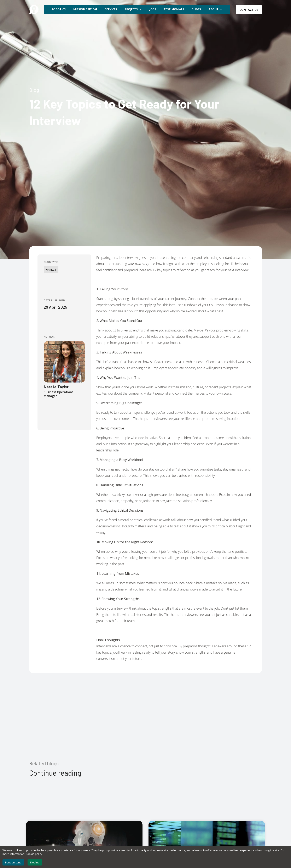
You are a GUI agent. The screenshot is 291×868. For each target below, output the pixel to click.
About (216, 9)
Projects (133, 9)
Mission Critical (85, 9)
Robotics (59, 9)
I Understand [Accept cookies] (13, 862)
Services (111, 9)
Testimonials (174, 9)
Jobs (153, 9)
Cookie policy (34, 854)
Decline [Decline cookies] (35, 862)
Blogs (196, 9)
